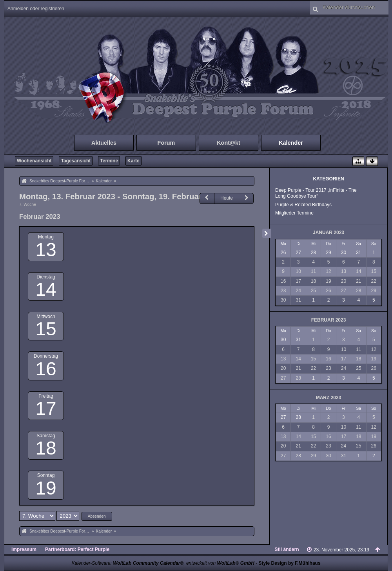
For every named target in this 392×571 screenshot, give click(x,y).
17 (46, 408)
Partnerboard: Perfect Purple (77, 549)
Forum (166, 143)
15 (46, 329)
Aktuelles (104, 143)
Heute (227, 198)
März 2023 (329, 398)
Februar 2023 (329, 320)
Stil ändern (287, 549)
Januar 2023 (328, 233)
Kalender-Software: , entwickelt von (163, 563)
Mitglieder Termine (294, 213)
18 (46, 448)
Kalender (291, 143)
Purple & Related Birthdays (303, 205)
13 (46, 250)
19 (46, 488)
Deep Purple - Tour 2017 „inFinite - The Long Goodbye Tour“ (316, 193)
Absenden (97, 516)
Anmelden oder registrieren (36, 9)
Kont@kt (229, 143)
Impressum (24, 549)
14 (46, 289)
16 (46, 369)
